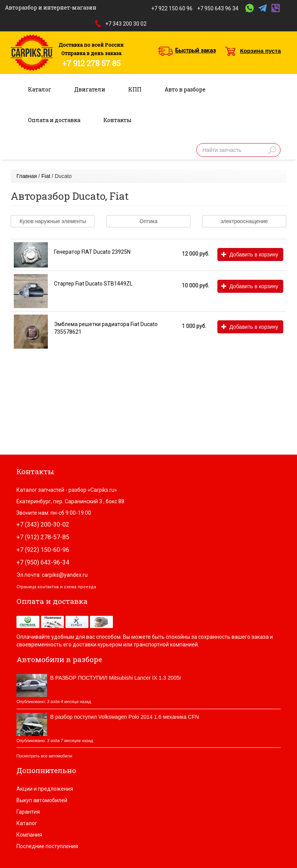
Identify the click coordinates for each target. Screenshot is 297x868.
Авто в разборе (185, 89)
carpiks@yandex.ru (65, 575)
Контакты (117, 120)
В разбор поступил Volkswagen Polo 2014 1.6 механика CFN (125, 717)
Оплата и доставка (54, 120)
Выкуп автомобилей (42, 800)
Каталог (40, 89)
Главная (27, 176)
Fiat (46, 176)
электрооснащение (244, 221)
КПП (135, 89)
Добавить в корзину (250, 255)
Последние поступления (47, 846)
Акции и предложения (45, 789)
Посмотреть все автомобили (44, 756)
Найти (272, 150)
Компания (29, 835)
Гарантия (28, 812)
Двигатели (90, 89)
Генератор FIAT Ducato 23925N (92, 252)
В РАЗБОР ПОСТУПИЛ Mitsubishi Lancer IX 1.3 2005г (116, 678)
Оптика (149, 221)
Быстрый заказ (196, 51)
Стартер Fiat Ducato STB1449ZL (93, 284)
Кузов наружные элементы (53, 221)
